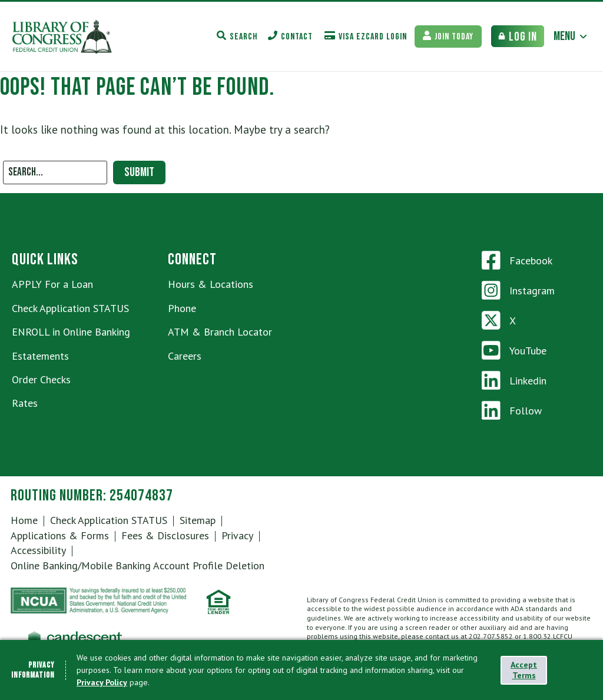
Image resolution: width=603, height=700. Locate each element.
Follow (512, 410)
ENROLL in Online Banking (71, 332)
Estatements (40, 356)
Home (24, 520)
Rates (25, 403)
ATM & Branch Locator (220, 332)
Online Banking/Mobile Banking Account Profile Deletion (138, 565)
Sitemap (198, 520)
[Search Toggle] (237, 36)
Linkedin (514, 380)
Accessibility (38, 550)
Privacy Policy (102, 682)
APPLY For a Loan (52, 284)
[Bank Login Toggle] (518, 36)
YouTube (514, 350)
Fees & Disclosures (165, 535)
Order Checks (41, 379)
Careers (185, 356)
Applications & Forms (60, 535)
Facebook (517, 260)
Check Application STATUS (70, 308)
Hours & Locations (211, 284)
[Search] (55, 172)
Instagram (518, 290)
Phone (182, 308)
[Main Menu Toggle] (571, 36)
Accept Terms (524, 670)
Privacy (237, 535)
